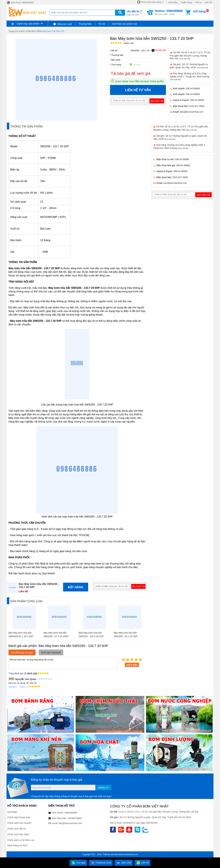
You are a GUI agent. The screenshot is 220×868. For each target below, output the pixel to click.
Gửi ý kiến (132, 665)
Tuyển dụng (186, 2)
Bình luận (128, 43)
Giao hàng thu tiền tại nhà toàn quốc (139, 81)
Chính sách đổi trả (17, 829)
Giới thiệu (173, 2)
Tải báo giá (159, 50)
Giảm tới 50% (134, 13)
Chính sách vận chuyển (19, 823)
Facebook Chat (101, 863)
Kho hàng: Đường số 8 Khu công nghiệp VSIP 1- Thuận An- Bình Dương (190, 76)
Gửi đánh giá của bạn (22, 653)
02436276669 (75, 818)
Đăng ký (103, 788)
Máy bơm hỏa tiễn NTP (53, 31)
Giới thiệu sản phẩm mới (125, 24)
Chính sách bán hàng (151, 2)
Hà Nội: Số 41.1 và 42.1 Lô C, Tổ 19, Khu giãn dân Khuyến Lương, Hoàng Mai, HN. (190, 55)
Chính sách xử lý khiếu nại (21, 840)
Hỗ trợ (198, 2)
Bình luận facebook (51, 653)
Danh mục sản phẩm (28, 24)
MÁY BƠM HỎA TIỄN (31, 31)
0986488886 (71, 813)
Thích (21, 687)
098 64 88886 (193, 88)
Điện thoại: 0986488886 (20, 3)
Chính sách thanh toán (19, 817)
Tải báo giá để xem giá (131, 73)
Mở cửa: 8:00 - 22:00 (169, 12)
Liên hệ (208, 2)
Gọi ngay (78, 863)
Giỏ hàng (199, 11)
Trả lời (12, 687)
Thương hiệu (85, 24)
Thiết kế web (108, 854)
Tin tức (102, 24)
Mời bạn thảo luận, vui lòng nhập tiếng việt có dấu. (63, 663)
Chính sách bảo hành (18, 834)
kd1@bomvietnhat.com (192, 112)
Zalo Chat (124, 863)
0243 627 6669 (197, 106)
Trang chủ (13, 31)
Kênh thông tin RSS (17, 845)
